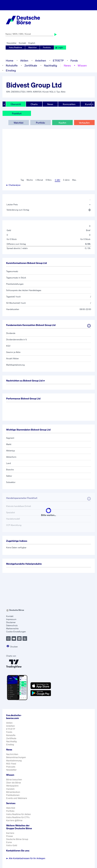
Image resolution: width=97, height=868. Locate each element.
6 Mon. (49, 180)
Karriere (10, 833)
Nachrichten (12, 754)
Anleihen (41, 60)
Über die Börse (14, 783)
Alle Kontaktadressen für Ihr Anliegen (26, 858)
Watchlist (32, 47)
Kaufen (62, 123)
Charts (34, 104)
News (67, 65)
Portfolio (47, 47)
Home (10, 60)
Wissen (82, 65)
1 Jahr (57, 180)
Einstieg (11, 70)
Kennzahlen (69, 104)
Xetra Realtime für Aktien (18, 814)
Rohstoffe (12, 65)
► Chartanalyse (13, 185)
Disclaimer (11, 622)
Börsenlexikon (13, 792)
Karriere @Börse (14, 820)
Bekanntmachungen (16, 757)
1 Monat (39, 180)
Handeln (10, 789)
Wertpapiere (12, 786)
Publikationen (13, 795)
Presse (9, 836)
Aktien (24, 60)
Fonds (74, 60)
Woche (30, 180)
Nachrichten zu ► (26, 381)
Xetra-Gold (12, 845)
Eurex (9, 842)
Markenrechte (12, 628)
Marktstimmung (14, 761)
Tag (22, 180)
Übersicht (16, 104)
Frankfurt (17, 113)
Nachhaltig (50, 65)
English (32, 43)
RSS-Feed (11, 764)
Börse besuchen (14, 780)
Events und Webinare (17, 798)
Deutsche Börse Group (17, 839)
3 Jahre (66, 180)
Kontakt (22, 43)
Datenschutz (12, 625)
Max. (74, 180)
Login (59, 47)
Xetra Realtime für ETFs (18, 817)
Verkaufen (84, 123)
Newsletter (12, 43)
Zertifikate (31, 65)
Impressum (11, 619)
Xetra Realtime (15, 47)
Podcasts (11, 767)
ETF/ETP (58, 60)
